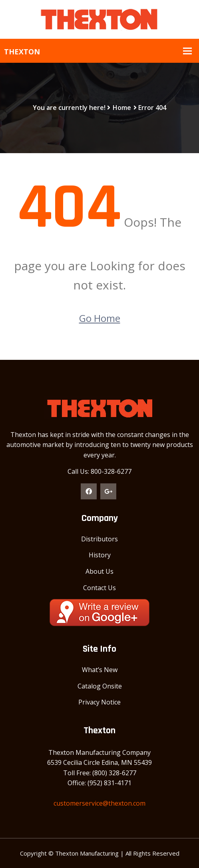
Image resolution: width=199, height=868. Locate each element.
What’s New (100, 670)
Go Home (100, 318)
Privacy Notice (99, 702)
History (100, 555)
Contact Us (99, 588)
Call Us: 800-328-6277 (99, 471)
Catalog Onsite (100, 686)
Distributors (99, 539)
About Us (99, 571)
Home (122, 108)
